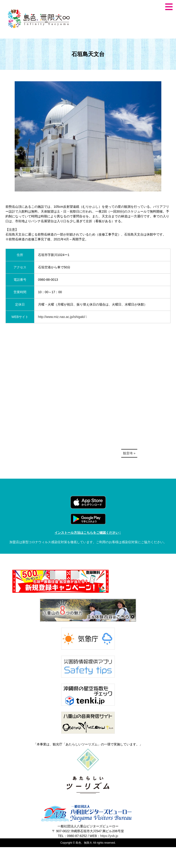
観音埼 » (129, 453)
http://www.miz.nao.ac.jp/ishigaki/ (62, 317)
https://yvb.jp (109, 836)
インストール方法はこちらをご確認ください (87, 533)
